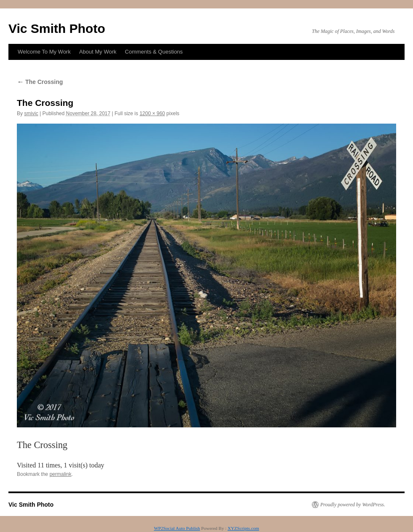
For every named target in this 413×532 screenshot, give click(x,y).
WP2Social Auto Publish (177, 528)
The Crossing (40, 82)
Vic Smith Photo (57, 28)
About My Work (98, 52)
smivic (31, 113)
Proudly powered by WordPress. (353, 505)
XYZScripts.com (243, 528)
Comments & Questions (154, 52)
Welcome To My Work (44, 52)
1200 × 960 (152, 113)
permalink (60, 474)
